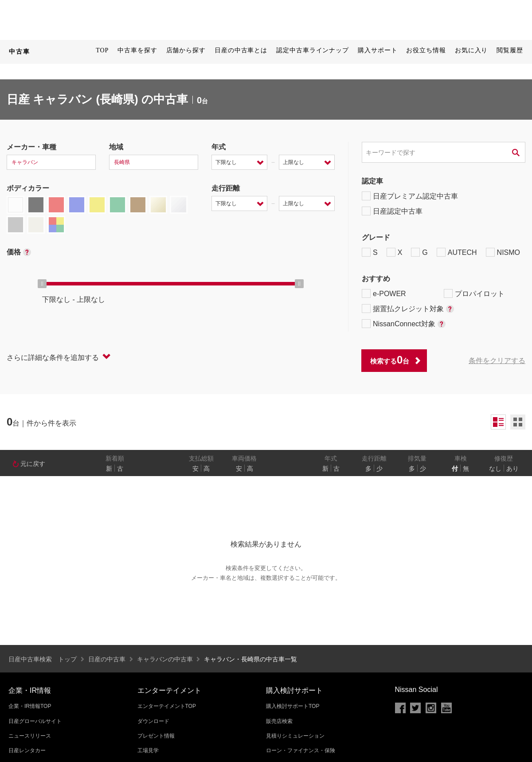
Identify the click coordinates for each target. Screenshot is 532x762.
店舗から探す (186, 50)
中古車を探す (137, 50)
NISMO (503, 252)
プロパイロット (474, 293)
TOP (102, 50)
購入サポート (377, 50)
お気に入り (471, 50)
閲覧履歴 (510, 50)
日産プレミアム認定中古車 (410, 196)
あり (512, 469)
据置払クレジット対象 (408, 309)
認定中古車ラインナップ (313, 50)
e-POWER (384, 293)
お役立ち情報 (426, 50)
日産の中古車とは (241, 50)
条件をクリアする (497, 361)
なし (495, 469)
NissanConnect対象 (404, 324)
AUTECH (457, 252)
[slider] (42, 284)
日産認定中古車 (392, 211)
